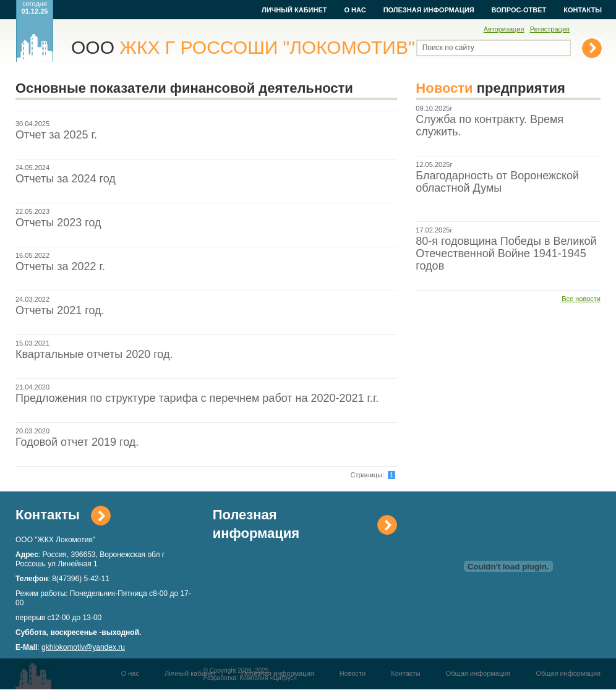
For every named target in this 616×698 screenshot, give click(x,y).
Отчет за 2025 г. (56, 135)
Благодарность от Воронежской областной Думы (497, 182)
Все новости (581, 299)
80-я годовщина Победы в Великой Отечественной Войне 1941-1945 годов (506, 253)
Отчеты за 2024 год (66, 179)
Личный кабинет (294, 10)
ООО (243, 47)
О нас (355, 10)
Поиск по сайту (448, 48)
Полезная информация (429, 10)
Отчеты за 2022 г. (60, 266)
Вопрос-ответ (519, 10)
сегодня (35, 7)
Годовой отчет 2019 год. (77, 442)
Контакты (583, 10)
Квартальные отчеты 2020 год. (94, 354)
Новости (353, 673)
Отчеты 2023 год (58, 223)
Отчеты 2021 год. (60, 310)
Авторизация (504, 29)
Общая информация (478, 673)
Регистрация (550, 29)
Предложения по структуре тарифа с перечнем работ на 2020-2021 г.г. (197, 398)
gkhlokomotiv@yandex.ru (83, 647)
